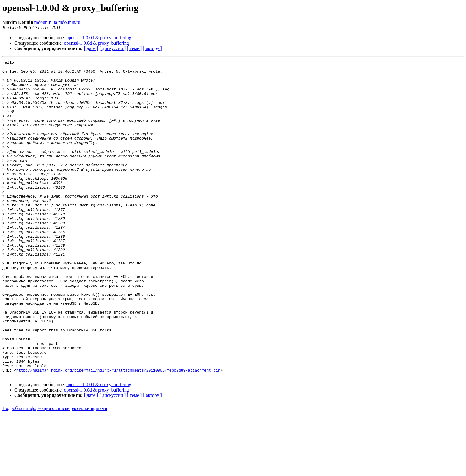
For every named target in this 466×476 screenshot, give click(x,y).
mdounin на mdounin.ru (58, 22)
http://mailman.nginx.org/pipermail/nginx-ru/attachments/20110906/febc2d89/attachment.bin (118, 433)
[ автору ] (152, 48)
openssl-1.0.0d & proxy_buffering (99, 38)
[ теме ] (134, 48)
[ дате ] (91, 48)
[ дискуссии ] (112, 48)
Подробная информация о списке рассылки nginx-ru (55, 471)
